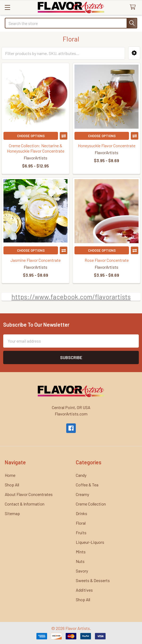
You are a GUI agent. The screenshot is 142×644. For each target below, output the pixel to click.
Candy (81, 475)
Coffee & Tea (87, 485)
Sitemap (12, 513)
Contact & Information (25, 504)
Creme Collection (91, 504)
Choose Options (31, 136)
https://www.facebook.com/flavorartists (71, 297)
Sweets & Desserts (93, 580)
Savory (82, 571)
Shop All (12, 485)
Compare (64, 136)
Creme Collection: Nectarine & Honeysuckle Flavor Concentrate (36, 148)
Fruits (81, 533)
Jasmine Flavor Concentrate (35, 260)
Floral (81, 523)
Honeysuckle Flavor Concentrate (107, 146)
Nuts (80, 561)
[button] (134, 53)
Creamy (82, 494)
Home (10, 475)
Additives (84, 590)
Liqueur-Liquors (90, 542)
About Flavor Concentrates (29, 494)
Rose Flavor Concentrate (107, 260)
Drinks (82, 513)
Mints (81, 552)
